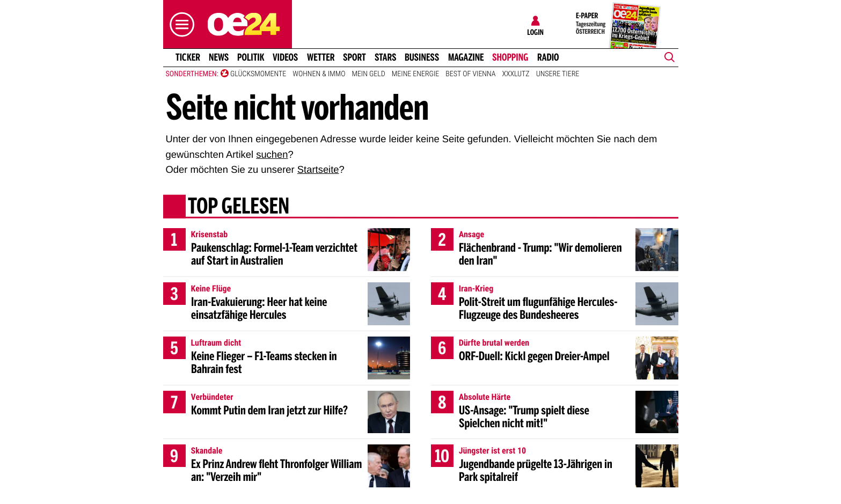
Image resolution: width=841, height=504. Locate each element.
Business (422, 57)
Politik (251, 57)
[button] (179, 24)
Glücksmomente (258, 74)
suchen (272, 154)
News (219, 57)
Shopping (510, 57)
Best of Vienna (470, 74)
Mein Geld (368, 74)
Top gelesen (238, 208)
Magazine (466, 57)
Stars (386, 57)
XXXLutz (515, 74)
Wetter (321, 57)
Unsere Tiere (558, 74)
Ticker (187, 57)
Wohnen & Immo (319, 74)
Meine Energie (416, 74)
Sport (354, 57)
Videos (285, 57)
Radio (548, 57)
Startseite (318, 169)
